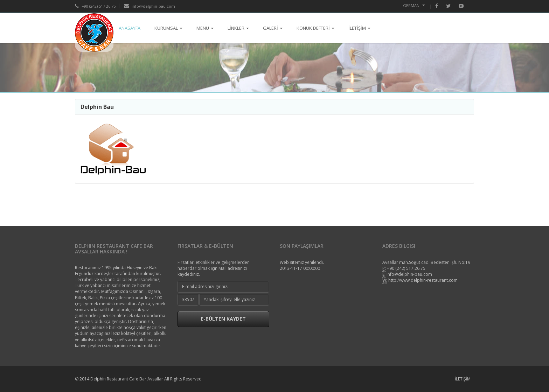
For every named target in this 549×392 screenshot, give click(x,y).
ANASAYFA (130, 28)
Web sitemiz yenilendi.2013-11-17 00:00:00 (302, 265)
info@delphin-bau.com (150, 6)
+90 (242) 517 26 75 (95, 6)
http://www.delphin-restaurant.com (423, 280)
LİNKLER (238, 28)
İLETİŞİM (359, 28)
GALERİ (273, 28)
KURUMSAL (168, 28)
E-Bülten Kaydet (223, 319)
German (414, 5)
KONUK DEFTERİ (315, 28)
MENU (205, 28)
